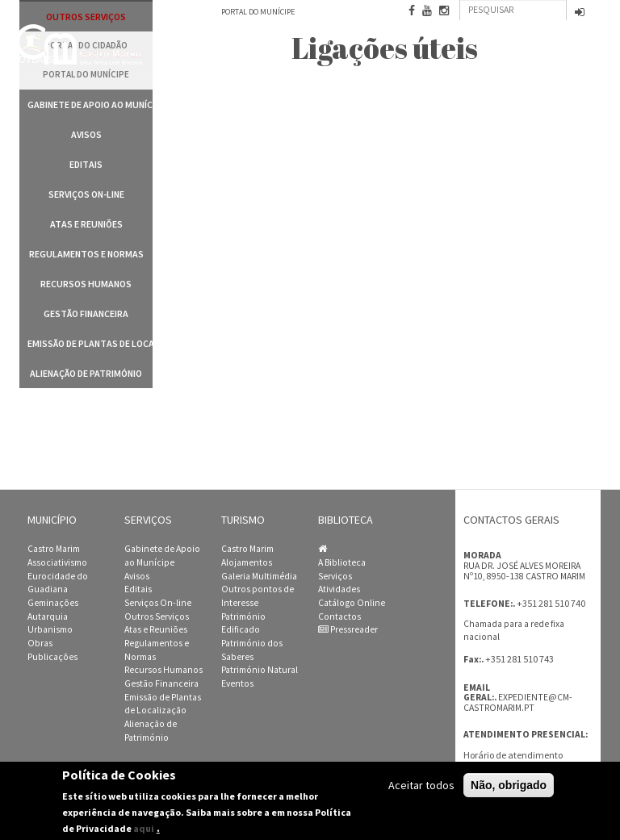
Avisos (86, 134)
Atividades (339, 589)
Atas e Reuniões (86, 224)
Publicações (52, 657)
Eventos (237, 683)
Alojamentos (247, 562)
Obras (40, 643)
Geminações (53, 603)
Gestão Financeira (86, 313)
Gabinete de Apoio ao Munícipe (90, 104)
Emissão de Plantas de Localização (90, 343)
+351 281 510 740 (551, 603)
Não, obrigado (509, 787)
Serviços (335, 576)
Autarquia (48, 616)
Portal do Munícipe (258, 12)
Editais (86, 164)
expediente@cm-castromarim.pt (518, 702)
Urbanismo (50, 629)
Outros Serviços (157, 616)
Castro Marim (54, 549)
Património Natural (260, 670)
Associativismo (57, 562)
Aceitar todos (421, 787)
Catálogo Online (352, 603)
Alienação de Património (86, 373)
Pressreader (348, 629)
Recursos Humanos (86, 284)
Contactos (339, 616)
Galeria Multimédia (259, 576)
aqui (144, 831)
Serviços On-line (86, 194)
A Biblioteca (342, 562)
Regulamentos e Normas (86, 254)
